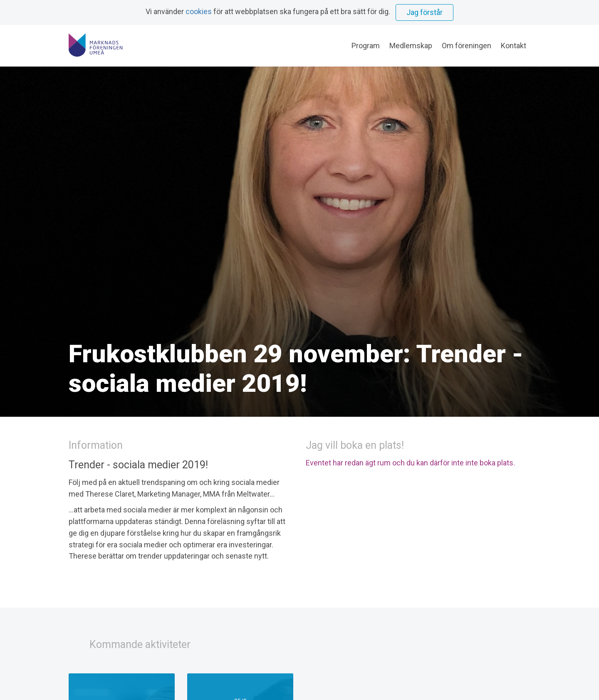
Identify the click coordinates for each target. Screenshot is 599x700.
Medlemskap (411, 46)
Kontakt (514, 46)
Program (366, 46)
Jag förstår (424, 12)
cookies (199, 11)
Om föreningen (467, 46)
